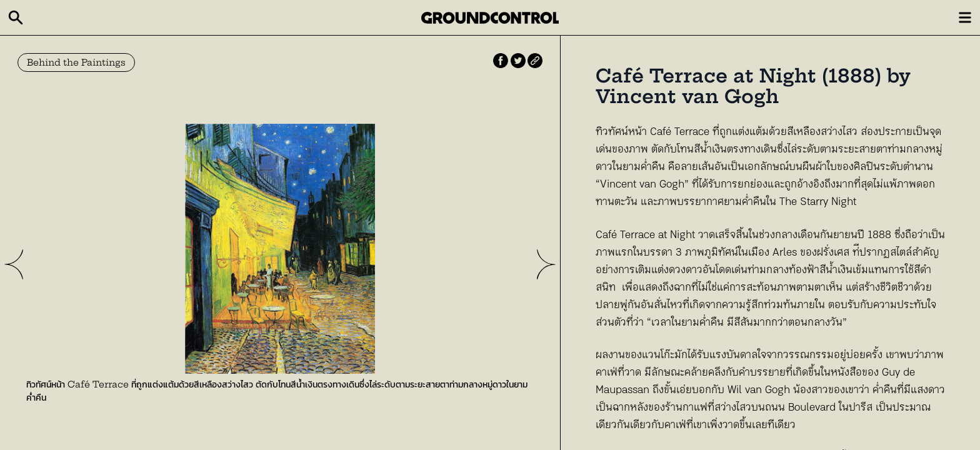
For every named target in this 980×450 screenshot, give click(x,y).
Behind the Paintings (76, 62)
